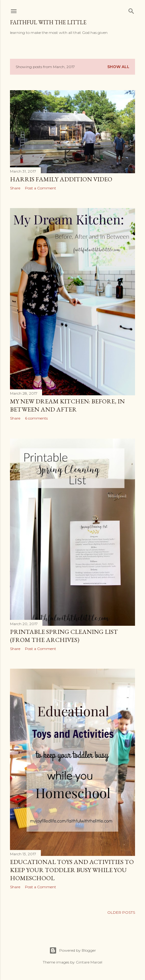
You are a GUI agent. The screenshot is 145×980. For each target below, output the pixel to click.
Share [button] (15, 188)
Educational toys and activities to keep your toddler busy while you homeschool (72, 870)
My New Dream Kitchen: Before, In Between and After (67, 405)
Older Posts (121, 912)
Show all (118, 67)
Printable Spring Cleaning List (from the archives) (64, 636)
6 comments (36, 418)
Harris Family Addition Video (61, 179)
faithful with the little (48, 22)
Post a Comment (41, 188)
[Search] (131, 10)
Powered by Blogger (73, 950)
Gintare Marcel (89, 962)
